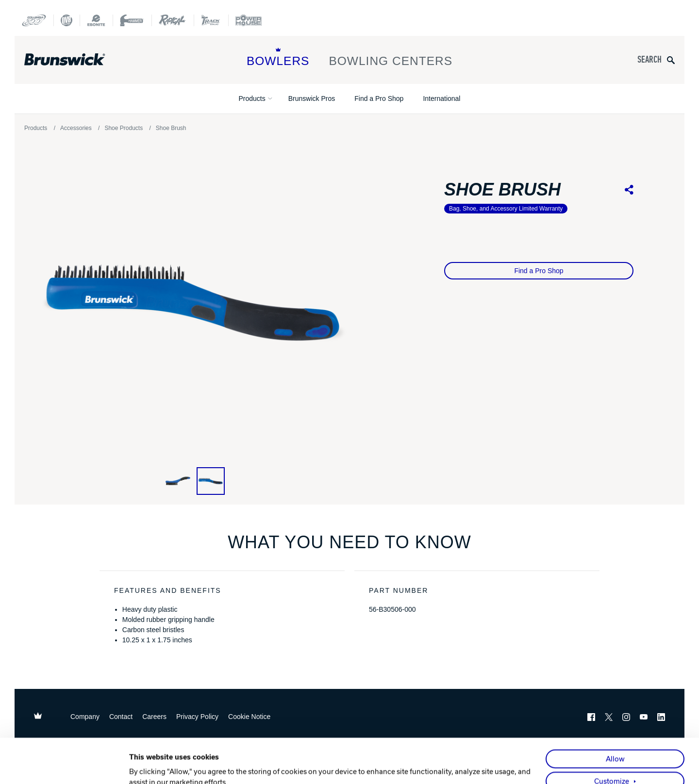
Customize (612, 739)
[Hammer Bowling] (132, 20)
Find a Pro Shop (379, 98)
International (441, 98)
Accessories (76, 128)
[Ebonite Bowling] (96, 20)
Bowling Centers (391, 57)
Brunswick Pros (312, 98)
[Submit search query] (671, 60)
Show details (150, 766)
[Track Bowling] (211, 20)
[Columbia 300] (34, 20)
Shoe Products (124, 128)
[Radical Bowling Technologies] (173, 20)
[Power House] (249, 20)
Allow (615, 717)
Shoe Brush (171, 128)
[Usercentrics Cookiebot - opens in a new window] (66, 766)
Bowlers (278, 57)
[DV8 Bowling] (67, 20)
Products (252, 98)
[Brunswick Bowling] (79, 60)
